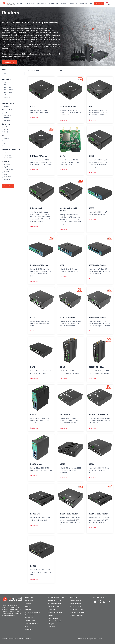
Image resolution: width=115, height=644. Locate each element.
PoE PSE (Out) (8, 158)
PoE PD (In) (7, 155)
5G (5, 95)
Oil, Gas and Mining (54, 604)
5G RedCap (7, 97)
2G (5, 82)
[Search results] (13, 73)
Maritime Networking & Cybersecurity (33, 614)
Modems (28, 604)
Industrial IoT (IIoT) (54, 601)
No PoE (6, 153)
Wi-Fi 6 (6, 146)
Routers (27, 606)
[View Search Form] (91, 4)
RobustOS (7, 106)
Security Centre (76, 601)
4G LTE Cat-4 (8, 92)
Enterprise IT (52, 624)
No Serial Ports (8, 127)
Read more (34, 118)
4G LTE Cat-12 (8, 87)
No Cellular (7, 100)
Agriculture (51, 627)
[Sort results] (86, 70)
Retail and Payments (54, 621)
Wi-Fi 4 (6, 141)
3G (5, 85)
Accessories (29, 618)
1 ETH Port (7, 113)
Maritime (50, 615)
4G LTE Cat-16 (8, 90)
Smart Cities (52, 609)
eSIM (5, 174)
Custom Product (30, 621)
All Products (29, 601)
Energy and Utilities (54, 606)
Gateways (28, 609)
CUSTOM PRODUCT (53, 4)
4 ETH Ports (8, 118)
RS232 (6, 129)
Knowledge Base (76, 604)
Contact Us (99, 4)
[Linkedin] (104, 602)
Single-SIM (7, 179)
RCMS (27, 626)
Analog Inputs (8, 164)
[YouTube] (109, 602)
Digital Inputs (8, 167)
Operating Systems (31, 623)
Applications (29, 629)
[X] (100, 602)
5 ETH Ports (8, 120)
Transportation (53, 618)
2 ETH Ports (8, 115)
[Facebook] (95, 602)
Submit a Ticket (75, 606)
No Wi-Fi (7, 139)
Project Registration (77, 615)
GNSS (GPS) (8, 177)
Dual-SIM (7, 172)
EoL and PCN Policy (77, 609)
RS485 (6, 132)
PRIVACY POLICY (84, 639)
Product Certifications (78, 612)
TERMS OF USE (97, 639)
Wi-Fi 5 (6, 144)
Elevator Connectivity (55, 612)
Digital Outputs (8, 169)
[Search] (22, 73)
